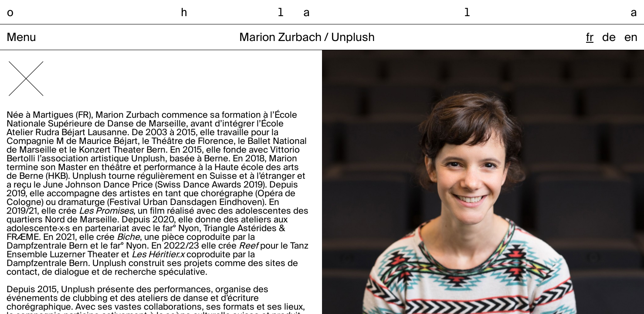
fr (590, 38)
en (631, 38)
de (609, 38)
